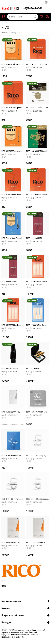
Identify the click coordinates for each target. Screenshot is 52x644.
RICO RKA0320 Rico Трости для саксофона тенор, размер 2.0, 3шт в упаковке (13, 325)
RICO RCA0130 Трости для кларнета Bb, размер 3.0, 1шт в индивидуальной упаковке (12, 151)
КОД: (3, 67)
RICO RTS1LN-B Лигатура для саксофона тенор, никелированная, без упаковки (11, 499)
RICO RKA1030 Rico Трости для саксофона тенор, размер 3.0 (37, 195)
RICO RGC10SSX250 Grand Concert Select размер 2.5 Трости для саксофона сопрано (37, 151)
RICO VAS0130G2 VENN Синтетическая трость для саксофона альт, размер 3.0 (13, 412)
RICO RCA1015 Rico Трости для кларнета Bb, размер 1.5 (12, 64)
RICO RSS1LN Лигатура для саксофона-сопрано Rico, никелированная (37, 499)
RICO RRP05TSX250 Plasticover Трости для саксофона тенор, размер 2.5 (12, 282)
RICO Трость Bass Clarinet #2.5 (12, 238)
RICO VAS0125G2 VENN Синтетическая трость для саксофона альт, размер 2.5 (13, 543)
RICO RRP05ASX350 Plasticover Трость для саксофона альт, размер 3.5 (38, 238)
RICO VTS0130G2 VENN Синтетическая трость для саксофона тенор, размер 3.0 (37, 543)
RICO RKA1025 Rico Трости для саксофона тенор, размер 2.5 (12, 195)
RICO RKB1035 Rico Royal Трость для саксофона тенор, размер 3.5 (11, 456)
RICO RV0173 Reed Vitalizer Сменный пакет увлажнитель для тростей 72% (37, 108)
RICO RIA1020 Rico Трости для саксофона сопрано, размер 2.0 (12, 108)
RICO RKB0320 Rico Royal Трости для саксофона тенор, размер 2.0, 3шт (36, 325)
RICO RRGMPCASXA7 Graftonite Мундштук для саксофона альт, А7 (12, 369)
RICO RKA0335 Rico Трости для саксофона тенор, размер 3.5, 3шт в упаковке (38, 282)
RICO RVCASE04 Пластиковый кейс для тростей (36, 369)
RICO (3, 581)
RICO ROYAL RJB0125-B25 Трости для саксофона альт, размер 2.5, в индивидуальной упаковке (38, 412)
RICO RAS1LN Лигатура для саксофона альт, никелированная (37, 456)
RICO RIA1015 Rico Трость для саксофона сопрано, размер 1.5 (36, 64)
